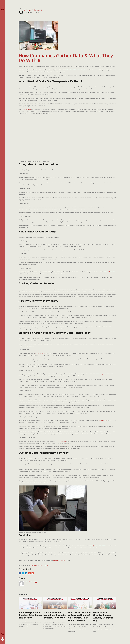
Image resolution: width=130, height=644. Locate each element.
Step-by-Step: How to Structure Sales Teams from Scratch (30, 615)
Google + (30, 573)
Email (33, 573)
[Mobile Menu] (2, 6)
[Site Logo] (31, 11)
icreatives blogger (37, 565)
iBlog (46, 565)
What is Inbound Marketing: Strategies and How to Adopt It (55, 615)
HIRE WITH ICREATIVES (60, 560)
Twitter (23, 573)
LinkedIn (26, 573)
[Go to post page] (30, 603)
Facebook (20, 573)
